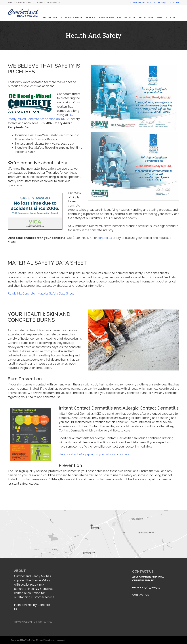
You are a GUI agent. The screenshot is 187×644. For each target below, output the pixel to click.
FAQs (159, 18)
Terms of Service (42, 622)
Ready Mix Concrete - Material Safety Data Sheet (41, 294)
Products (50, 18)
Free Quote (164, 2)
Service (90, 18)
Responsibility (110, 18)
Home (176, 2)
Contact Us (141, 595)
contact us (105, 238)
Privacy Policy (22, 622)
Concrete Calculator (143, 2)
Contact (172, 18)
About (130, 18)
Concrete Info (71, 18)
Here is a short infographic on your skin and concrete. (94, 454)
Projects (146, 18)
